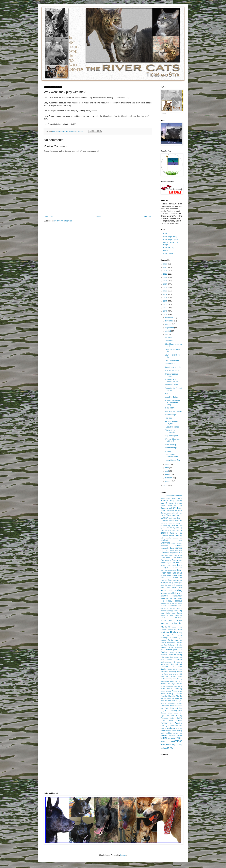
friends (175, 578)
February (169, 478)
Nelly (181, 633)
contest (179, 545)
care (177, 533)
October (169, 324)
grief (173, 585)
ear (175, 558)
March (168, 474)
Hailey (178, 590)
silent (162, 676)
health (180, 598)
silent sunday (171, 676)
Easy (163, 560)
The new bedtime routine (172, 375)
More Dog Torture (172, 397)
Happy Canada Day (172, 460)
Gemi (163, 583)
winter (179, 738)
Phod (171, 647)
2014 (165, 304)
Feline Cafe (171, 565)
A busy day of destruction (170, 431)
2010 (165, 486)
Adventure (178, 496)
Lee (162, 618)
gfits (167, 583)
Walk (162, 733)
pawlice (163, 642)
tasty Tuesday (175, 689)
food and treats (175, 573)
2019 (165, 288)
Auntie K (172, 503)
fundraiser (164, 580)
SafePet (180, 662)
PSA (162, 657)
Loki (176, 618)
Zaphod (169, 748)
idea (171, 608)
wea (181, 733)
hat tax (173, 598)
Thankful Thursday (168, 696)
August (168, 331)
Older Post (147, 217)
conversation (165, 548)
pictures (169, 650)
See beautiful (172, 664)
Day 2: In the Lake (172, 360)
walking (169, 733)
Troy (172, 723)
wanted (176, 733)
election (168, 560)
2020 (165, 284)
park (176, 640)
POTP (180, 650)
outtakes (173, 638)
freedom (169, 578)
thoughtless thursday (175, 703)
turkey (172, 726)
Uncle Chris (178, 726)
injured (169, 611)
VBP (177, 728)
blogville (175, 520)
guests (174, 588)
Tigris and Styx (176, 708)
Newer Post (49, 217)
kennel (176, 611)
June (167, 464)
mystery (163, 629)
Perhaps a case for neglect (172, 422)
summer (179, 684)
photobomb (179, 647)
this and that (170, 701)
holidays (178, 601)
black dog (172, 518)
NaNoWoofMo (172, 629)
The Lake (175, 698)
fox (162, 575)
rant (181, 657)
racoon (176, 657)
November (170, 321)
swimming (170, 686)
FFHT (162, 570)
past (181, 640)
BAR (174, 508)
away (170, 506)
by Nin (169, 528)
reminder (164, 662)
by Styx (176, 528)
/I (161, 496)
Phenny (164, 647)
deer (181, 551)
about (165, 496)
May (167, 468)
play (175, 650)
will (169, 738)
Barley (180, 508)
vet (181, 728)
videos (163, 731)
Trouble (170, 721)
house (163, 603)
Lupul (180, 618)
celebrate (165, 540)
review (174, 662)
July (167, 334)
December (170, 318)
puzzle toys (169, 657)
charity (180, 540)
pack (181, 638)
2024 (165, 271)
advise (163, 498)
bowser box (172, 523)
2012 (165, 311)
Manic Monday (171, 445)
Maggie (163, 620)
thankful (179, 694)
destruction (165, 553)
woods (163, 741)
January (169, 481)
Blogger (123, 855)
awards (163, 506)
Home (98, 217)
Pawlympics (171, 642)
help (162, 601)
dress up (169, 558)
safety (163, 664)
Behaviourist (171, 513)
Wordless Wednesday (173, 411)
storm (177, 681)
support (163, 686)
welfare (180, 735)
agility (168, 498)
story (181, 681)
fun (181, 578)
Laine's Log (164, 616)
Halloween (177, 596)
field (166, 570)
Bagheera (164, 508)
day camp (165, 550)
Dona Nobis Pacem (167, 555)
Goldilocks (169, 341)
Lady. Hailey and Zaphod (171, 613)
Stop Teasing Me (171, 436)
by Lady (171, 525)
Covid (172, 548)
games (175, 580)
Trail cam (170, 715)
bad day (178, 506)
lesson (166, 618)
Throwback (173, 706)
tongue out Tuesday (169, 710)
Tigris (166, 708)
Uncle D (163, 728)
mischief (164, 623)
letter (171, 618)
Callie (172, 533)
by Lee (179, 525)
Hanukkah (164, 598)
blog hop (168, 520)
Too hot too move (172, 385)
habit (181, 588)
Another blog (167, 501)
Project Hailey (177, 655)
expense (170, 563)
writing (180, 745)
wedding (172, 735)
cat (181, 533)
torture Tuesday (173, 713)
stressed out (165, 684)
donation (177, 555)
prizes (172, 652)
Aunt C (164, 503)
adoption (170, 496)
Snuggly (176, 679)
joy (172, 611)
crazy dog (178, 548)
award (180, 503)
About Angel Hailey (170, 237)
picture (163, 650)
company (179, 543)
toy (181, 713)
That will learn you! (172, 371)
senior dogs (172, 669)
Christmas (165, 543)
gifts (170, 583)
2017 (165, 294)
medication (178, 620)
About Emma (168, 253)
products (179, 652)
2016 (165, 298)
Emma (175, 560)
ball (170, 508)
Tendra (174, 691)
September (170, 328)
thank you (171, 694)
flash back (172, 570)
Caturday (168, 538)
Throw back (165, 706)
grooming (179, 585)
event (181, 560)
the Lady (167, 698)
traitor (173, 718)
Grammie (168, 585)
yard (162, 748)
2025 (165, 267)
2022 (165, 277)
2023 (165, 274)
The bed (168, 451)
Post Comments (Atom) (63, 221)
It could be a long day (173, 367)
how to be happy (170, 603)
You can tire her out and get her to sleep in (172, 402)
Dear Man (174, 550)
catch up (179, 535)
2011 (165, 315)
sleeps (180, 676)
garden (180, 580)
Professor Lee (166, 655)
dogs (181, 553)
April (167, 471)
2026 (165, 264)
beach (163, 510)
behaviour (170, 510)
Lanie (171, 616)
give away (175, 583)
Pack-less (169, 337)
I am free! (169, 418)
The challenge (170, 415)
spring (172, 681)
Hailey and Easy (166, 593)
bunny (178, 523)
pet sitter (179, 645)
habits (163, 591)
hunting (174, 606)
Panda (170, 640)
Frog (167, 394)
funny (170, 580)
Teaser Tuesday (166, 691)
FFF (181, 568)
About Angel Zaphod (171, 240)
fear (177, 563)
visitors (169, 731)
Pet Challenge (169, 645)
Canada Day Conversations (172, 456)
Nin (174, 635)
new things (165, 635)
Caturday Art (178, 538)
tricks (163, 721)
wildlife (164, 738)
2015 (165, 301)
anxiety (179, 501)
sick (181, 674)
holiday (169, 601)
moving (180, 627)
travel (180, 718)
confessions (164, 546)
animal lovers (177, 498)
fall (174, 563)
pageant (163, 640)
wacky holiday (177, 731)
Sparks (166, 681)
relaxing (169, 660)
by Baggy (164, 525)
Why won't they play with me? (173, 440)
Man (170, 620)
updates (171, 728)
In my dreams (170, 408)
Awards (166, 250)
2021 (165, 281)
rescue (169, 662)
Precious (164, 652)
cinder (173, 543)
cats (162, 538)
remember (179, 660)
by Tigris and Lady (172, 530)
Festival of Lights (173, 568)
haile (170, 591)
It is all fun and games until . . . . (173, 345)
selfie (173, 667)
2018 (165, 291)
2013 (165, 308)
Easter (180, 558)
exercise (163, 563)
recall (162, 660)
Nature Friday (169, 632)
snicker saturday (166, 679)
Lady (180, 611)
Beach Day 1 (170, 364)
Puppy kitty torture (172, 427)
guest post (165, 588)
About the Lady (169, 247)
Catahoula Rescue (167, 535)
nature (180, 629)
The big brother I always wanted (172, 380)
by (181, 523)
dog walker (174, 553)
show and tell (174, 674)
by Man (163, 528)
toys (162, 715)
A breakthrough (171, 448)
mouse (174, 627)
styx (173, 684)
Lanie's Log (178, 616)
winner (173, 738)
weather (164, 735)
